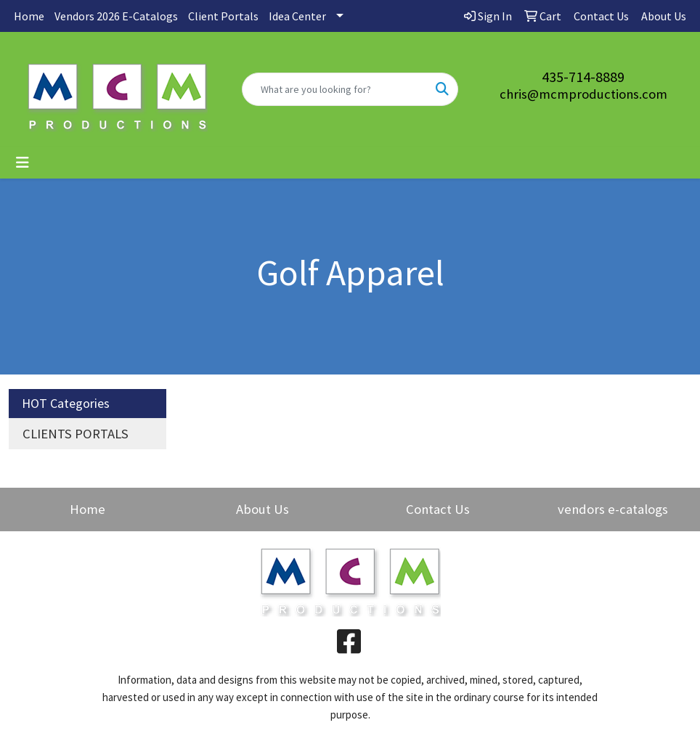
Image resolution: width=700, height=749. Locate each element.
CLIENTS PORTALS (76, 434)
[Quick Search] (334, 89)
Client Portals (223, 16)
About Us (262, 509)
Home (29, 16)
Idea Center (297, 16)
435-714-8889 (583, 77)
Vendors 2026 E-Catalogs (116, 16)
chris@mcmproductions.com (583, 94)
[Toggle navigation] (23, 163)
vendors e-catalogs (613, 509)
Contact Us (438, 509)
